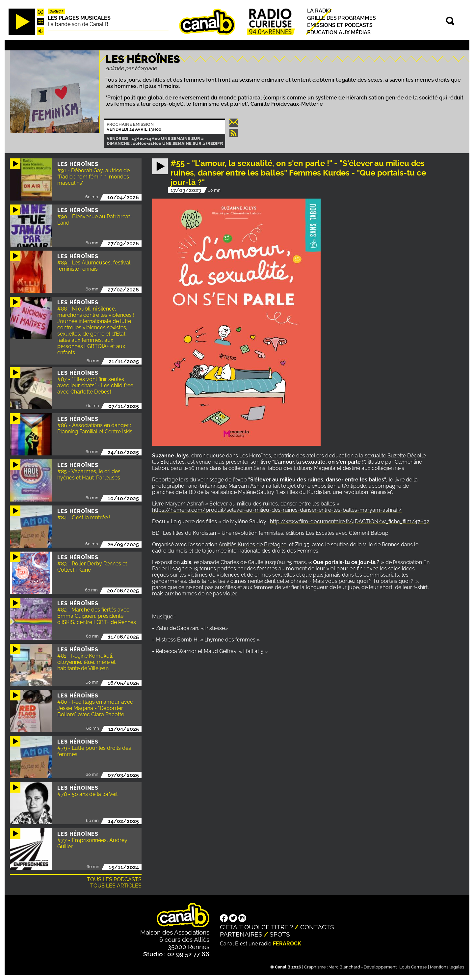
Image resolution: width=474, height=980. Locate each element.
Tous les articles (116, 886)
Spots (280, 934)
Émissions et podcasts (340, 25)
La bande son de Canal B (78, 24)
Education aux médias (339, 32)
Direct (57, 11)
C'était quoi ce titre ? (256, 927)
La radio (319, 11)
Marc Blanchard (344, 967)
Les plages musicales (79, 18)
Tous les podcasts (114, 879)
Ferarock (287, 944)
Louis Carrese (413, 967)
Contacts (317, 927)
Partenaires (241, 934)
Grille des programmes (342, 18)
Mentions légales (447, 967)
